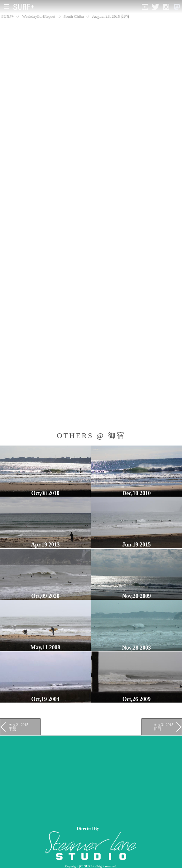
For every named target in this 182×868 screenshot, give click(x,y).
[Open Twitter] (156, 7)
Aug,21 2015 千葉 (19, 727)
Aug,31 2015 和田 (163, 727)
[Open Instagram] (166, 7)
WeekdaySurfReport (38, 16)
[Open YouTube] (145, 7)
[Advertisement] (91, 779)
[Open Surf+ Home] (25, 7)
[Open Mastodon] (177, 7)
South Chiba (73, 16)
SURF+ (7, 16)
